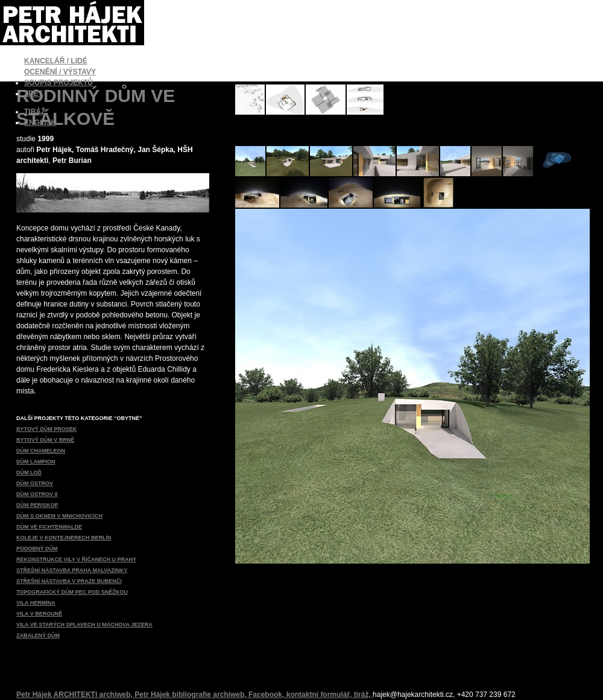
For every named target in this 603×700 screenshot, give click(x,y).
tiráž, (363, 695)
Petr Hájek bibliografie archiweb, (191, 695)
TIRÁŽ (35, 112)
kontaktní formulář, (320, 695)
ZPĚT (33, 94)
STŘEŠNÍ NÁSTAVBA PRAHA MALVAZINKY (72, 570)
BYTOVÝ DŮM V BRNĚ (45, 440)
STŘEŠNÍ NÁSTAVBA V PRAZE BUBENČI (69, 581)
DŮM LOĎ (29, 472)
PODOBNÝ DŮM (37, 549)
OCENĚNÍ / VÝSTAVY (60, 72)
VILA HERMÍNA (36, 603)
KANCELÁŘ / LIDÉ (56, 61)
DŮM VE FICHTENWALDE (49, 527)
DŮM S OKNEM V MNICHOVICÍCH (59, 516)
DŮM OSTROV (35, 483)
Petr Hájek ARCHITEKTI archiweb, (75, 695)
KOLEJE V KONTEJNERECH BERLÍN (64, 538)
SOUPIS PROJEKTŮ (58, 83)
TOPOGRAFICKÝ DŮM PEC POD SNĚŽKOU (72, 592)
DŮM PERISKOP (37, 505)
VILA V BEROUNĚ (39, 614)
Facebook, (267, 695)
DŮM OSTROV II (37, 494)
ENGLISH (40, 122)
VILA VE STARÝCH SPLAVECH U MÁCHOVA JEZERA (84, 625)
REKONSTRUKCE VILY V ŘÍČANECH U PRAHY (76, 559)
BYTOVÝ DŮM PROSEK (46, 429)
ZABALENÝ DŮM (38, 635)
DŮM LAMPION (36, 462)
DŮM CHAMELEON (41, 451)
